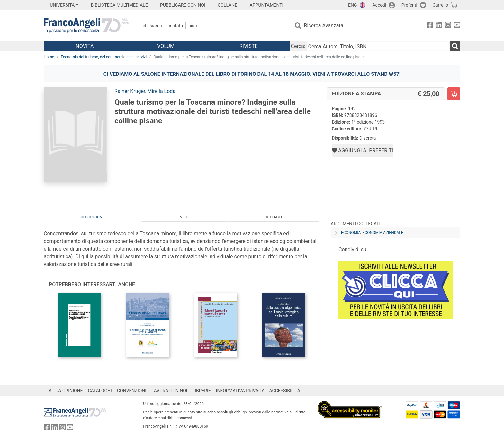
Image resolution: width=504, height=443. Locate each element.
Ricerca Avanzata (324, 26)
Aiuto (193, 26)
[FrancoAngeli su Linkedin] (439, 26)
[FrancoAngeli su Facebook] (430, 26)
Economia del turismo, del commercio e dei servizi (104, 57)
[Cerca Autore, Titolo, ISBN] (378, 46)
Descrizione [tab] (93, 217)
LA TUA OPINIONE (65, 391)
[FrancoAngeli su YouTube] (457, 26)
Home (49, 57)
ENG (352, 5)
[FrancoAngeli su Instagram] (448, 26)
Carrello (440, 5)
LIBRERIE (202, 391)
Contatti (175, 26)
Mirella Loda (162, 91)
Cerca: (298, 46)
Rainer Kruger (130, 91)
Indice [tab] (184, 217)
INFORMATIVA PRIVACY (240, 391)
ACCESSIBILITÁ (285, 391)
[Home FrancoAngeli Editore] (86, 26)
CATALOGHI (100, 391)
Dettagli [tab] (273, 217)
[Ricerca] (455, 46)
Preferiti (409, 5)
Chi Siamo (152, 26)
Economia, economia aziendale (372, 233)
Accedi (379, 5)
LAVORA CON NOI (169, 391)
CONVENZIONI (132, 391)
